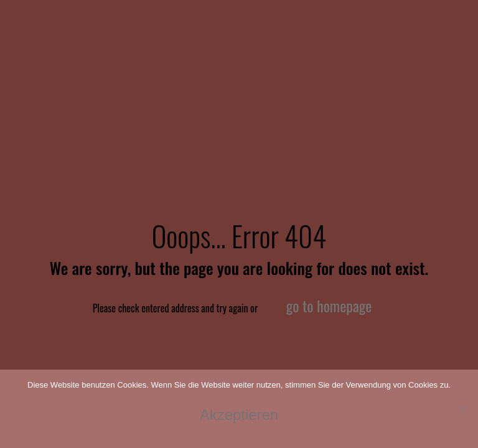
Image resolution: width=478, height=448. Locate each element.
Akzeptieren (239, 415)
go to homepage (329, 306)
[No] (462, 409)
